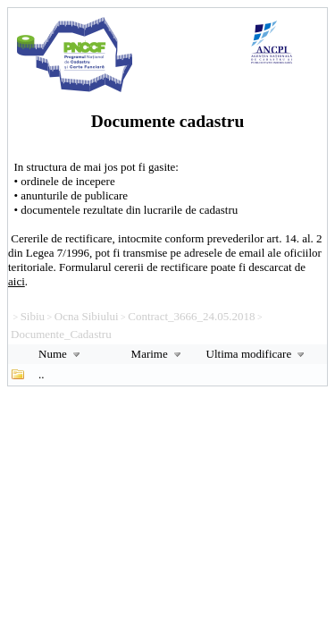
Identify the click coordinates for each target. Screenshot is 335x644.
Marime (158, 354)
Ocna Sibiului (87, 316)
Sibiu (33, 316)
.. (42, 374)
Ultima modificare (258, 354)
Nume (61, 354)
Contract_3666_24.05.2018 (191, 316)
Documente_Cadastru (61, 334)
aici (17, 281)
